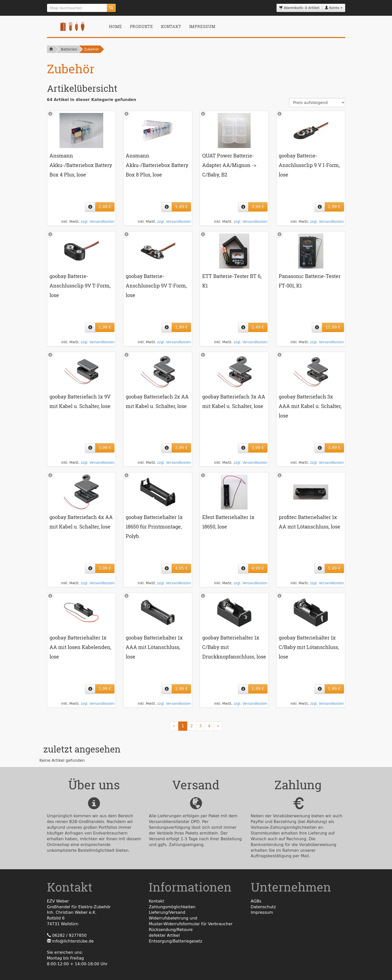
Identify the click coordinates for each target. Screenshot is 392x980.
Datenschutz (263, 907)
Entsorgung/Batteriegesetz (175, 941)
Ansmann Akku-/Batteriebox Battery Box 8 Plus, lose (157, 165)
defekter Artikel (164, 935)
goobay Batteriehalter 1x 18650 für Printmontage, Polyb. (154, 526)
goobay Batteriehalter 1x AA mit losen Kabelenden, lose (80, 647)
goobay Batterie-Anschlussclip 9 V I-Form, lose (309, 165)
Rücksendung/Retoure (171, 930)
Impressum (202, 26)
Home (115, 26)
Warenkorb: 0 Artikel (299, 8)
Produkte (141, 26)
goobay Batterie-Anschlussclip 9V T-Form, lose (80, 285)
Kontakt (171, 26)
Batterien (69, 49)
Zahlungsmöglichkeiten (172, 907)
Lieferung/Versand (167, 912)
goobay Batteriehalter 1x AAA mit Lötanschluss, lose (154, 647)
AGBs (256, 901)
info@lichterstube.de (73, 941)
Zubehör (91, 49)
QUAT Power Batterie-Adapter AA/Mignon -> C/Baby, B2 (229, 165)
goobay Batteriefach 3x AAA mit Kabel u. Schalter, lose (310, 406)
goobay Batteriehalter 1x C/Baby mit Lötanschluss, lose (309, 647)
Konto (334, 8)
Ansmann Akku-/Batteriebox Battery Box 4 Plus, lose (81, 165)
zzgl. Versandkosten (98, 221)
